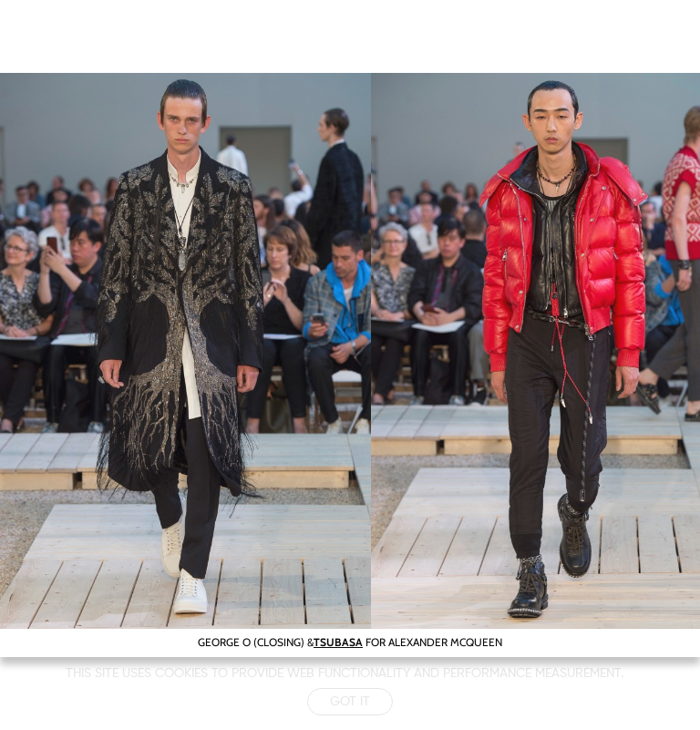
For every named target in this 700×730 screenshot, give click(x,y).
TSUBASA (338, 642)
